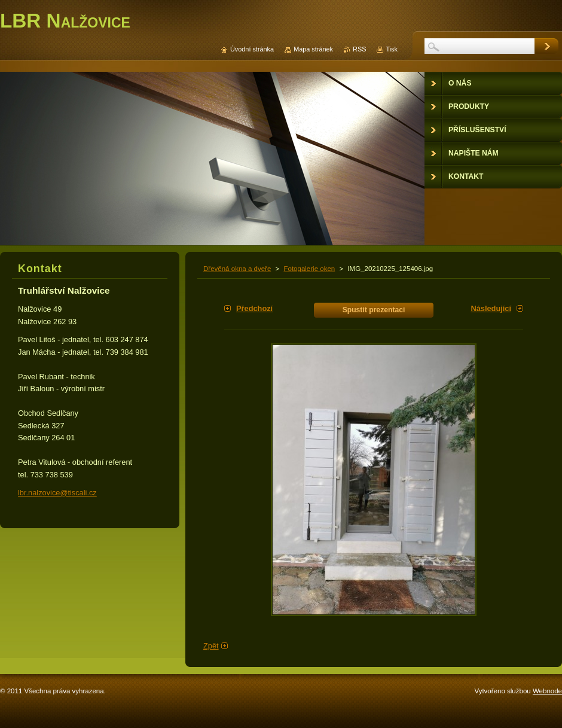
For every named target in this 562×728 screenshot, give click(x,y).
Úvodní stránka (252, 49)
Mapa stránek (313, 49)
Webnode (547, 691)
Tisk (392, 49)
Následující (491, 308)
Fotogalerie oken (309, 269)
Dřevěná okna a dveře (237, 269)
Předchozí (254, 308)
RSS (359, 49)
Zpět (211, 646)
